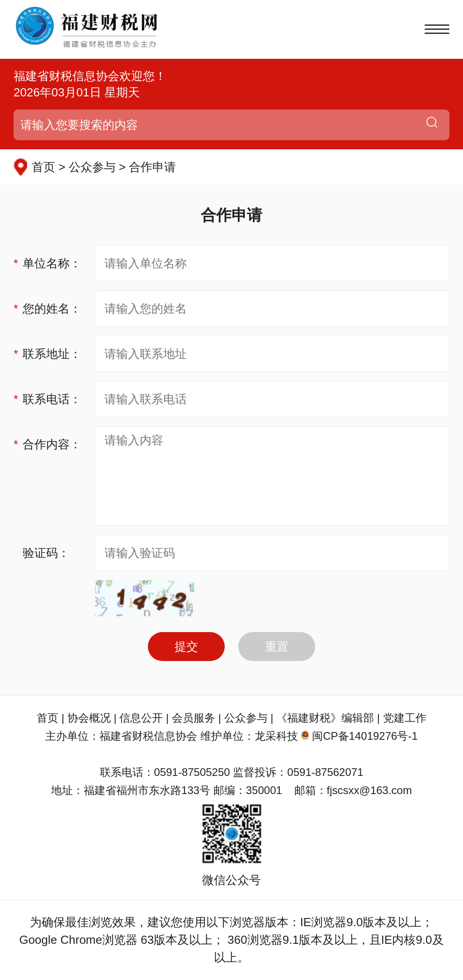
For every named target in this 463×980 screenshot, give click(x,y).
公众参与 (246, 718)
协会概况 (89, 718)
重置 (277, 647)
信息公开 (141, 718)
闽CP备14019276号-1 (365, 736)
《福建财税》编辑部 (325, 718)
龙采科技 (276, 736)
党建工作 (405, 718)
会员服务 (194, 718)
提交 (186, 647)
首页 (47, 718)
